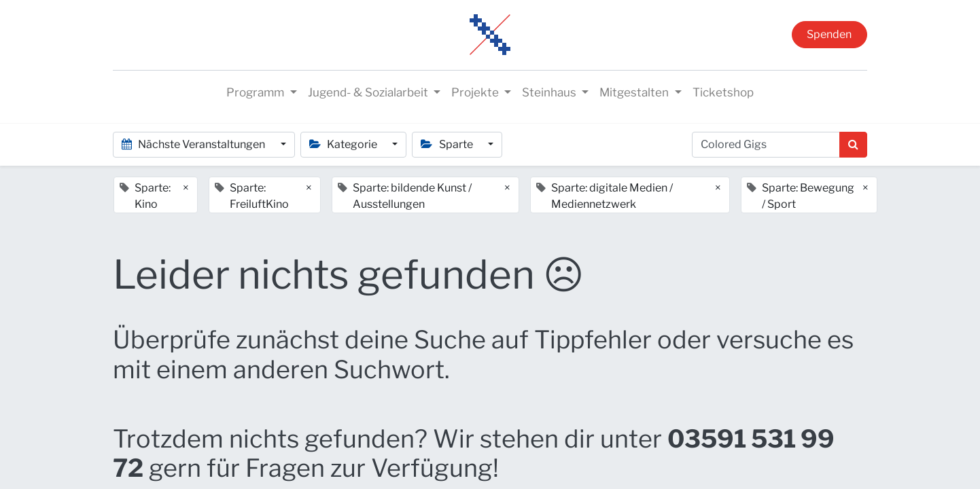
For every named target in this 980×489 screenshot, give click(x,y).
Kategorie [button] (344, 144)
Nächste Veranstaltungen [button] (194, 144)
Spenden (829, 34)
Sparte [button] (448, 144)
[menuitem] (723, 93)
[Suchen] (853, 145)
